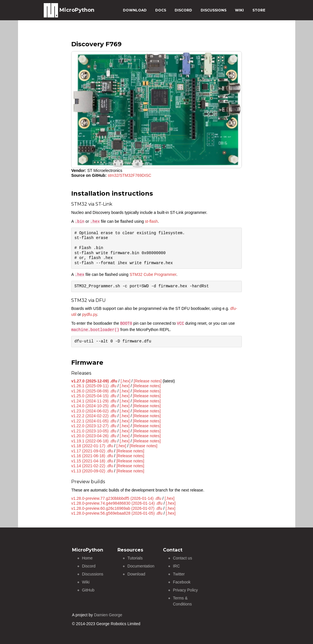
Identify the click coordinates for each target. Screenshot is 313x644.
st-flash (151, 221)
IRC (176, 566)
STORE (259, 10)
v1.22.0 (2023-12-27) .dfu (94, 426)
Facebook (182, 582)
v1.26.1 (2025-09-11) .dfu (94, 386)
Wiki (86, 582)
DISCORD (183, 10)
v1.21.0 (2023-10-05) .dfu (94, 431)
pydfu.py (89, 314)
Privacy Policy (185, 590)
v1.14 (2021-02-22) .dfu (92, 466)
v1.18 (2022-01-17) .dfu (92, 446)
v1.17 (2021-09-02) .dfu (92, 451)
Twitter (179, 574)
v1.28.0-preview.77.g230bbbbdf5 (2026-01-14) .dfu (116, 498)
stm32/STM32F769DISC (130, 175)
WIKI (239, 10)
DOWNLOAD (135, 10)
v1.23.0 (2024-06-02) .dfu (94, 411)
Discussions (93, 574)
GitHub (88, 590)
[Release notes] (148, 381)
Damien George (108, 615)
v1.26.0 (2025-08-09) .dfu (94, 391)
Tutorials (135, 558)
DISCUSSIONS (214, 10)
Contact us (183, 558)
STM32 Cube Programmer (153, 274)
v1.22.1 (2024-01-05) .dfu (94, 421)
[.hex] (125, 381)
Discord (89, 566)
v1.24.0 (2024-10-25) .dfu (94, 406)
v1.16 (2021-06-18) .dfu (92, 456)
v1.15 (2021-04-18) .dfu (92, 461)
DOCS (161, 10)
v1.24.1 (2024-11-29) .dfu (94, 401)
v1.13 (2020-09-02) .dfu (92, 471)
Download (136, 574)
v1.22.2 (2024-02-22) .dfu (94, 416)
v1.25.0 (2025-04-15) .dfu (94, 396)
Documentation (141, 566)
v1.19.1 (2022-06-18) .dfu (94, 441)
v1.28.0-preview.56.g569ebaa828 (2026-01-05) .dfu (117, 513)
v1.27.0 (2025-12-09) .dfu (94, 381)
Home (87, 558)
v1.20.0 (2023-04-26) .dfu (94, 436)
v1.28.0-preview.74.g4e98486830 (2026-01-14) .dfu (117, 503)
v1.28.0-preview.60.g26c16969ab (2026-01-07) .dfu (117, 508)
